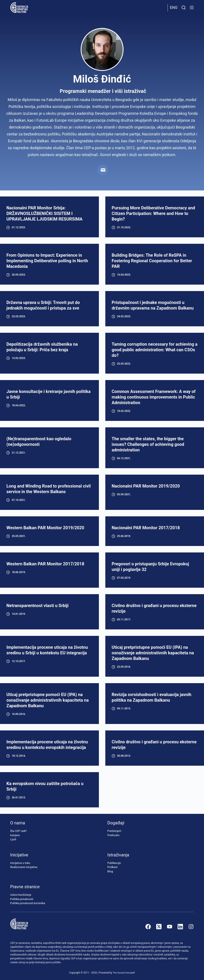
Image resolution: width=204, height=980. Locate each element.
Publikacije (114, 863)
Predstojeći (114, 831)
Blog (110, 871)
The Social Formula (123, 973)
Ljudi (13, 840)
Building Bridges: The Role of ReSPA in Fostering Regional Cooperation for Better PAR (152, 261)
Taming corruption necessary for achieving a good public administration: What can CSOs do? (155, 350)
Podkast (112, 867)
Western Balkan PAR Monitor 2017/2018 (45, 564)
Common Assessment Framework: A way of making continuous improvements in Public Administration (154, 397)
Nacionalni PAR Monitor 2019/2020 (146, 486)
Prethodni (113, 835)
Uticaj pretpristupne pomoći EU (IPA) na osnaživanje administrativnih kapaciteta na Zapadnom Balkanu (153, 653)
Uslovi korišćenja (21, 895)
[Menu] (192, 8)
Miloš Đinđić (102, 79)
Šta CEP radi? (19, 831)
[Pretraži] (184, 8)
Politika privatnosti (22, 899)
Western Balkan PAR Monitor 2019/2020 (45, 528)
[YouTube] (170, 927)
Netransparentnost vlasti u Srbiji (38, 606)
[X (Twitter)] (159, 927)
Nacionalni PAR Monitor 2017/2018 (146, 528)
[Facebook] (148, 927)
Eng (174, 7)
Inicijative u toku (20, 863)
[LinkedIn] (180, 927)
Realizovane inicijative (24, 867)
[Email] (103, 170)
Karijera (15, 835)
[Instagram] (191, 927)
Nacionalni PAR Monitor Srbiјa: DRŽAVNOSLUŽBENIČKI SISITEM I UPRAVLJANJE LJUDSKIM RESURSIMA (45, 213)
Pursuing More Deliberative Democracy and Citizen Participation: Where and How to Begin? (153, 213)
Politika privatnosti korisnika (28, 903)
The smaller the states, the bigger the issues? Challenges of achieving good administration (148, 444)
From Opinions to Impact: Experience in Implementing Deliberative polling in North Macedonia (47, 261)
